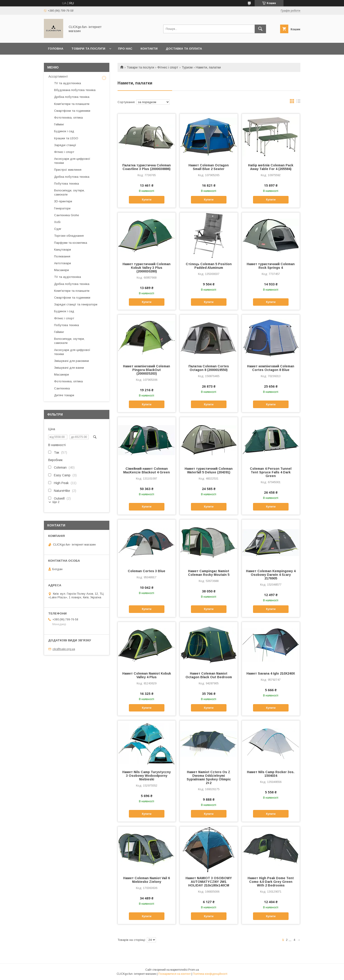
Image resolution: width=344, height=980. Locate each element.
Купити (147, 200)
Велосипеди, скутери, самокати (69, 192)
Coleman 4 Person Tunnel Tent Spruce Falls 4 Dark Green (271, 472)
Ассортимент (58, 76)
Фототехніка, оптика (68, 118)
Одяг (58, 229)
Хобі (57, 222)
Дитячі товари (64, 395)
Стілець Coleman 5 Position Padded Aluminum (209, 266)
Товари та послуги (88, 49)
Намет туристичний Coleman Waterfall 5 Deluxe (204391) (209, 470)
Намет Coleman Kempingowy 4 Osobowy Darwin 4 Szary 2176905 (271, 575)
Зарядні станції (65, 145)
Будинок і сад (64, 131)
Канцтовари (63, 250)
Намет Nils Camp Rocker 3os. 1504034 (271, 774)
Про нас (125, 49)
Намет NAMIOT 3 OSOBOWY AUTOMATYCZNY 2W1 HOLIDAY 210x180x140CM (209, 882)
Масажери (62, 270)
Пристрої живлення (68, 170)
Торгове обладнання (69, 236)
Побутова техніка (67, 184)
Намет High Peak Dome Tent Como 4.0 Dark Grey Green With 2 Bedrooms (271, 882)
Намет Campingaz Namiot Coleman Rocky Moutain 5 (209, 573)
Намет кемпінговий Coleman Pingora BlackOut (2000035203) (147, 370)
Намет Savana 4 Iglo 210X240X (271, 673)
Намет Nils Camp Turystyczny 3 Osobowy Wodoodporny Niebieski (147, 776)
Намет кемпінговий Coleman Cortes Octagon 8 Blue (271, 368)
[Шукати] (260, 29)
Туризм (187, 67)
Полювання (62, 256)
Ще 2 (56, 502)
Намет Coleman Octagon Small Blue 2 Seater (209, 167)
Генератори (62, 208)
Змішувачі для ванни (69, 368)
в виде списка (298, 102)
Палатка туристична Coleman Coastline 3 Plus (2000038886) (147, 167)
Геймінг (59, 124)
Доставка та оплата (184, 49)
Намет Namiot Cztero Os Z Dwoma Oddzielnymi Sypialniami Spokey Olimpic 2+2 (209, 777)
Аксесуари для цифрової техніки (72, 161)
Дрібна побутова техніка (72, 97)
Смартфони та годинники (72, 111)
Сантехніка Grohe (67, 215)
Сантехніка (62, 388)
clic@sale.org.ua (64, 649)
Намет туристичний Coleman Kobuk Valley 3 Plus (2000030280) (147, 268)
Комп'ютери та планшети (72, 104)
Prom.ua (194, 970)
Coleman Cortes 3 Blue (147, 571)
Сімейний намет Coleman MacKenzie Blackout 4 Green (147, 470)
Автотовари (63, 263)
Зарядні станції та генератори (76, 304)
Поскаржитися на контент (175, 974)
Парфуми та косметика (71, 243)
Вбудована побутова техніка (75, 90)
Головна (56, 49)
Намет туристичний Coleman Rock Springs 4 (271, 266)
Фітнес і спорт (168, 67)
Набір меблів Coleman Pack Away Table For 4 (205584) (271, 167)
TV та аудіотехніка (68, 83)
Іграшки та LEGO (66, 138)
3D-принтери (63, 201)
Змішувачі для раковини (72, 361)
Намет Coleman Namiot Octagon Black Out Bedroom (209, 675)
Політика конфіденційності (210, 974)
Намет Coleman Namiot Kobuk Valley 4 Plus (147, 675)
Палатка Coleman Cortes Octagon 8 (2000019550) (209, 368)
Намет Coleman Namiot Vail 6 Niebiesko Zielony (147, 880)
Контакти (149, 49)
